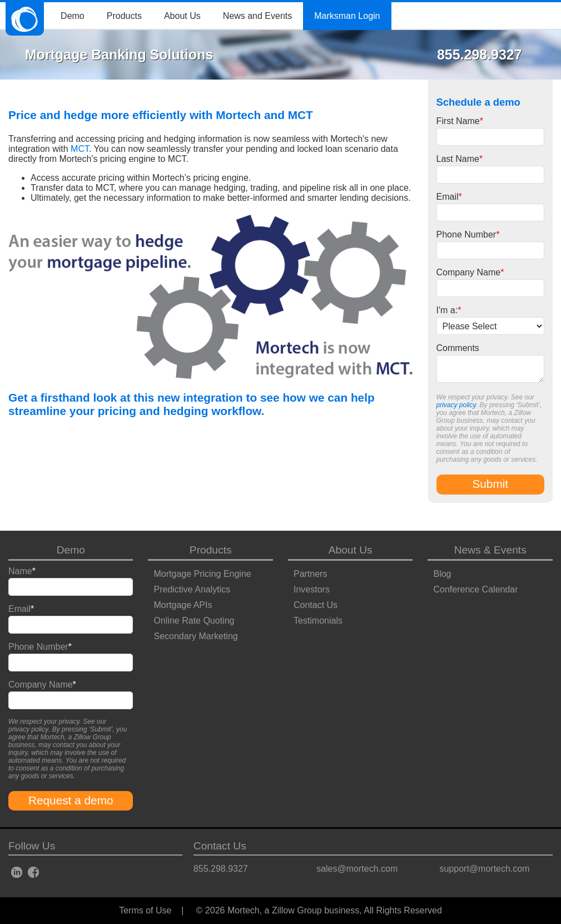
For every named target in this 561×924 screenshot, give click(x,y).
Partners (310, 574)
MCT (80, 149)
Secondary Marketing (195, 636)
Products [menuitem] (124, 16)
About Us (351, 550)
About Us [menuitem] (182, 16)
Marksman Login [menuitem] (347, 16)
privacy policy (456, 405)
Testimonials (318, 621)
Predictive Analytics (192, 589)
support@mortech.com (484, 869)
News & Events (490, 550)
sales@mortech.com (357, 869)
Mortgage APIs (183, 605)
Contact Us (316, 605)
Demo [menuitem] (73, 16)
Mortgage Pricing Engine (202, 574)
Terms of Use (145, 910)
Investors (312, 589)
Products (211, 550)
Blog (442, 574)
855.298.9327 (221, 869)
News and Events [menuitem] (258, 16)
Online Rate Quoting (194, 621)
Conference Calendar (475, 589)
